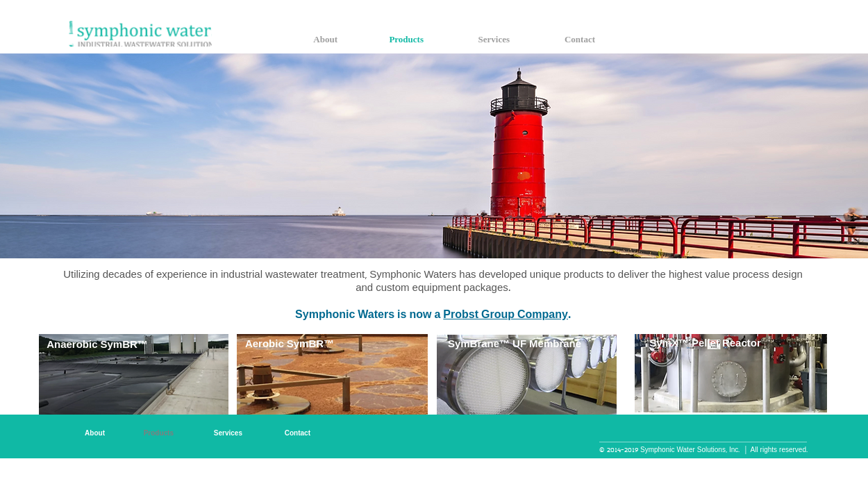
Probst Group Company (506, 315)
